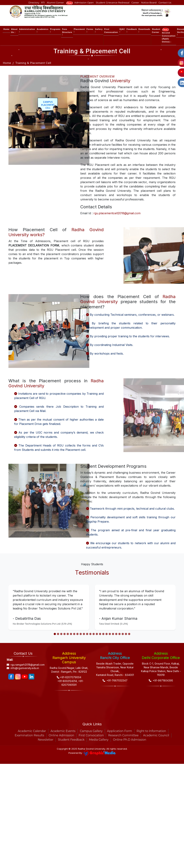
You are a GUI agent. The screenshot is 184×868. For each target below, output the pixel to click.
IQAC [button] (122, 30)
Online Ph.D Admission (130, 740)
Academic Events (63, 731)
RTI (43, 3)
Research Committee (123, 735)
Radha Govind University (91, 749)
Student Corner (156, 31)
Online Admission (61, 735)
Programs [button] (55, 30)
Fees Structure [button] (67, 32)
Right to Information (151, 731)
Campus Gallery (91, 731)
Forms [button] (90, 30)
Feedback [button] (132, 30)
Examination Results (29, 735)
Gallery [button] (99, 30)
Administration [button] (27, 30)
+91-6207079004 (69, 677)
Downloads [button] (144, 30)
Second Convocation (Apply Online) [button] (169, 35)
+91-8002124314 (67, 681)
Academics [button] (42, 30)
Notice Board (149, 3)
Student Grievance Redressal (113, 3)
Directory (34, 3)
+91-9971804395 (161, 680)
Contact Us (165, 3)
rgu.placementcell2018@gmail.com (117, 213)
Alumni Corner (55, 3)
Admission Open (80, 3)
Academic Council (156, 735)
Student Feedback (71, 740)
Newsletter (46, 740)
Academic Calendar (32, 731)
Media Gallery (99, 740)
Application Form (120, 731)
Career (135, 3)
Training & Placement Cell (33, 63)
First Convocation (111, 31)
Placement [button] (79, 30)
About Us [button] (14, 31)
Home (6, 29)
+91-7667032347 (115, 680)
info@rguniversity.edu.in (23, 668)
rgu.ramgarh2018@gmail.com (23, 665)
